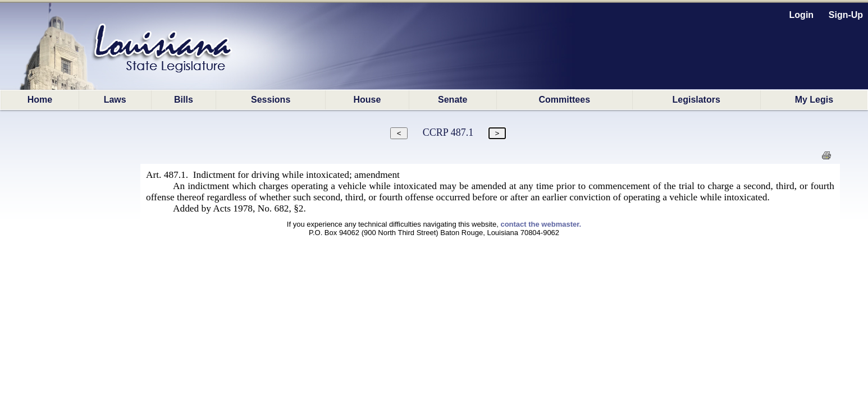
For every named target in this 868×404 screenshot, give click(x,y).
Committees (564, 100)
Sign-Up (846, 15)
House (367, 100)
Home (40, 100)
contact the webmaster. (541, 224)
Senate (453, 100)
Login (802, 15)
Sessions (271, 100)
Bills (184, 100)
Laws (115, 100)
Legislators (696, 100)
